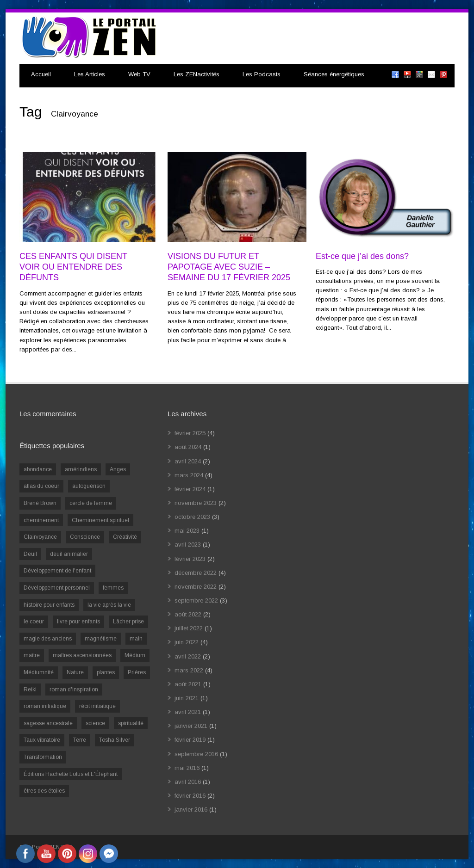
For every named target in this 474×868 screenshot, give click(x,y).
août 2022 (188, 614)
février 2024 (190, 489)
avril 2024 (188, 461)
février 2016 (190, 796)
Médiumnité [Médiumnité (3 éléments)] (39, 672)
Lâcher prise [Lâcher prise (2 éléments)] (128, 622)
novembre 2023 (196, 503)
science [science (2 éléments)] (95, 723)
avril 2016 (188, 782)
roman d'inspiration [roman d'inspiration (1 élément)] (74, 689)
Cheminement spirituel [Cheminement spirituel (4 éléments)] (100, 520)
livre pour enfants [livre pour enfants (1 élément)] (78, 622)
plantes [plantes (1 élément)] (106, 672)
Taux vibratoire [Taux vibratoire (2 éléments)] (42, 740)
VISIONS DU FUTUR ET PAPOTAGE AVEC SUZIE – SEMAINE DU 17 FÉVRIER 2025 (229, 267)
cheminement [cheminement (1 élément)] (41, 520)
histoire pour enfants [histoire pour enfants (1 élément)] (49, 605)
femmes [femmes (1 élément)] (113, 588)
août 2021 (188, 684)
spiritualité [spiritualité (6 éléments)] (131, 723)
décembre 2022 (196, 573)
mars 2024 (189, 475)
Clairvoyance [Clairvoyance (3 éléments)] (40, 537)
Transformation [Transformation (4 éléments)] (43, 757)
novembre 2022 (196, 587)
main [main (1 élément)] (136, 639)
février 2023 (190, 559)
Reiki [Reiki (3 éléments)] (30, 689)
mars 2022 (189, 670)
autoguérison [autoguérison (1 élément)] (89, 486)
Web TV (139, 74)
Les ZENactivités (196, 74)
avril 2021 (188, 712)
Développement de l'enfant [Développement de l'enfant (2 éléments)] (57, 571)
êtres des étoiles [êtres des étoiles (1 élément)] (44, 791)
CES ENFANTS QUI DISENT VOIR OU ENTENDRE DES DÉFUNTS (73, 267)
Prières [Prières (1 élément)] (137, 672)
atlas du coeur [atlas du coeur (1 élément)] (41, 486)
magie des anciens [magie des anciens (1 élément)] (48, 639)
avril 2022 (188, 656)
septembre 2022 (196, 600)
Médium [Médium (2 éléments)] (135, 655)
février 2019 (190, 740)
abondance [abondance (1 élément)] (38, 469)
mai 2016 (187, 768)
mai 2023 (187, 531)
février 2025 (190, 433)
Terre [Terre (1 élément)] (80, 740)
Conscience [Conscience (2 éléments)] (85, 537)
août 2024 (188, 447)
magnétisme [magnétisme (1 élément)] (101, 639)
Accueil (41, 74)
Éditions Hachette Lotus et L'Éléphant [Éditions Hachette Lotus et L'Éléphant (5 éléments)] (71, 774)
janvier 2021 (191, 726)
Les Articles (90, 74)
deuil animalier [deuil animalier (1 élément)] (69, 554)
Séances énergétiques (334, 74)
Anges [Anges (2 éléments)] (118, 469)
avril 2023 (188, 545)
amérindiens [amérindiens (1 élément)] (81, 469)
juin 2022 (187, 642)
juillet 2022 (189, 628)
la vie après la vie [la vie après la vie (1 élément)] (109, 605)
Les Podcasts (262, 74)
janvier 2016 (191, 810)
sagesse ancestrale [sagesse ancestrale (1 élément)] (48, 723)
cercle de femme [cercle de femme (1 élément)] (91, 503)
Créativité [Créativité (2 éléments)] (125, 537)
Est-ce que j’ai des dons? (362, 256)
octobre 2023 (192, 517)
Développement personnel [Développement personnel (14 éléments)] (57, 588)
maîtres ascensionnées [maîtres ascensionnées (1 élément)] (82, 655)
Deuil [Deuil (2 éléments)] (30, 554)
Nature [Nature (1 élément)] (75, 672)
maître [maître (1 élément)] (32, 655)
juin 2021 (187, 698)
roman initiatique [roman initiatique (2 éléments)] (45, 706)
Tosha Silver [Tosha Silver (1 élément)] (115, 740)
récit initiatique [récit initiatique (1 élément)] (97, 706)
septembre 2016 (196, 754)
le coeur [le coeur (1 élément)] (34, 622)
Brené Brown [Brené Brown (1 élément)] (40, 503)
